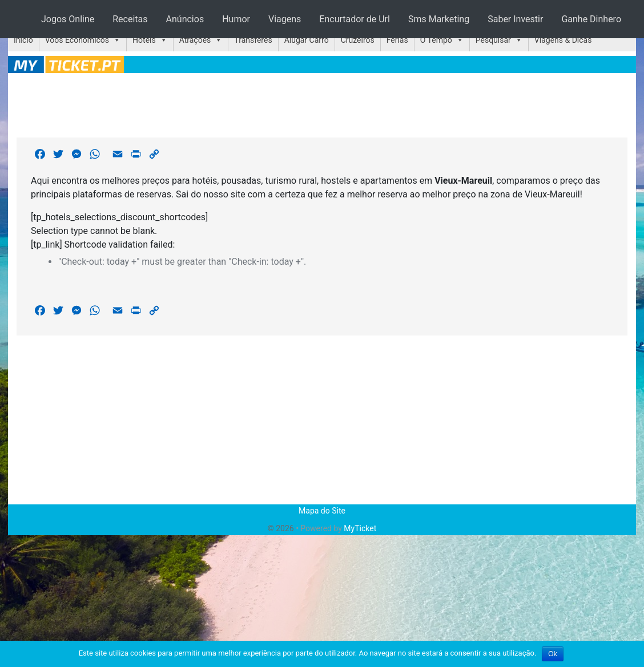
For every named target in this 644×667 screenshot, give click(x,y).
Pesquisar (493, 40)
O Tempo (436, 40)
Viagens (285, 19)
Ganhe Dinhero (591, 19)
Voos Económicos (77, 40)
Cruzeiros (358, 40)
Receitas (130, 19)
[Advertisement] (322, 103)
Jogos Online (68, 19)
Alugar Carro (307, 40)
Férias (397, 40)
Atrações (195, 40)
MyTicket (360, 528)
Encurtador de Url (355, 19)
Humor (236, 19)
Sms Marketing (439, 19)
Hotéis (144, 40)
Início (23, 40)
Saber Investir (515, 19)
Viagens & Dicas (563, 40)
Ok (552, 654)
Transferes (253, 40)
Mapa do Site (322, 511)
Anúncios (185, 19)
